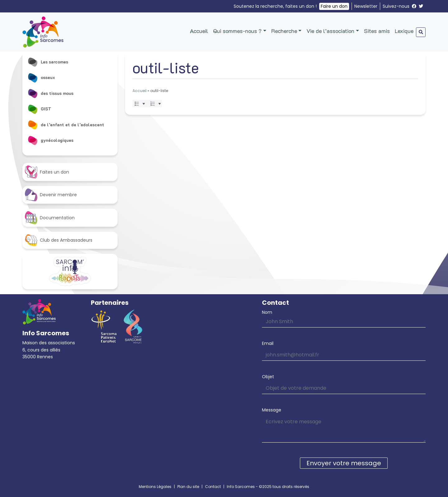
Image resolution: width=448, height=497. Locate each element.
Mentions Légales (155, 487)
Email (268, 343)
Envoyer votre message (344, 463)
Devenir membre (51, 195)
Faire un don (334, 6)
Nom (267, 312)
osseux (41, 77)
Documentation (50, 218)
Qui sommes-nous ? (237, 31)
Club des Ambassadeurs (59, 240)
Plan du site (188, 487)
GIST (39, 109)
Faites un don (47, 172)
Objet (268, 377)
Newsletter (366, 6)
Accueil (199, 31)
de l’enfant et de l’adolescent (66, 125)
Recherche (284, 31)
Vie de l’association (330, 31)
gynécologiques (50, 140)
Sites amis (377, 31)
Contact (213, 487)
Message (272, 410)
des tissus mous (50, 93)
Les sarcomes (48, 62)
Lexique (404, 31)
